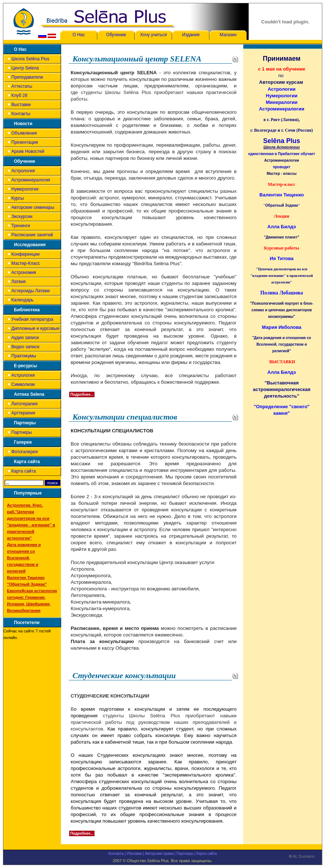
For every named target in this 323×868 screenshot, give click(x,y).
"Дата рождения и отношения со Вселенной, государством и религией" (282, 344)
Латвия (18, 282)
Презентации (25, 142)
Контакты (21, 114)
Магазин (228, 35)
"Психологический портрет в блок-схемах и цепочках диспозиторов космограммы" (282, 310)
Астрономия (24, 273)
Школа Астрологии (282, 147)
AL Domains (302, 858)
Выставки (21, 105)
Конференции (25, 254)
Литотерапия (24, 404)
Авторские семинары (33, 207)
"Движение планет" (282, 237)
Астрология (23, 171)
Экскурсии (22, 217)
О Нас (79, 35)
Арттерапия (23, 413)
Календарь (23, 300)
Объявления (24, 133)
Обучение (116, 35)
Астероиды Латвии (31, 291)
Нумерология (25, 189)
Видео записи (25, 347)
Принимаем (281, 59)
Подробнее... (82, 394)
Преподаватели (27, 77)
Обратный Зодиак (281, 205)
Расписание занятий (32, 235)
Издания (191, 35)
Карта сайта (24, 471)
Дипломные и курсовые (35, 328)
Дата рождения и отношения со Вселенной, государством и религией (24, 558)
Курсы (18, 198)
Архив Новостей (28, 151)
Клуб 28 (19, 95)
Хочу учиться (153, 35)
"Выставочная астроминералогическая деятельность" (282, 389)
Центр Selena (25, 68)
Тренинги (21, 226)
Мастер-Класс (26, 263)
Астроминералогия (31, 180)
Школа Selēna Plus (30, 59)
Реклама (134, 854)
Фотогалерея (25, 452)
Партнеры (22, 432)
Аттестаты (22, 86)
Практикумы (24, 356)
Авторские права (159, 854)
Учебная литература (32, 319)
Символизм (23, 384)
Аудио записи (25, 338)
